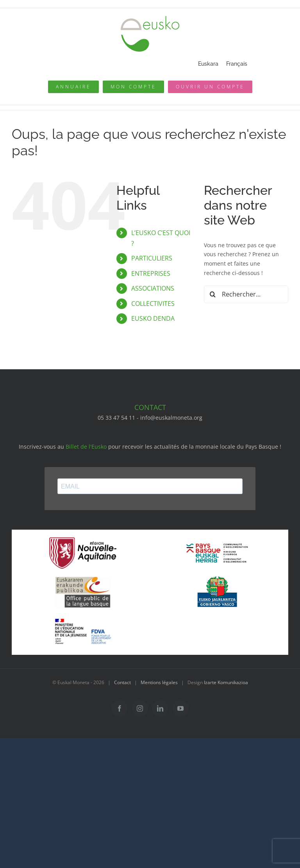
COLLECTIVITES (153, 304)
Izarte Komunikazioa (226, 682)
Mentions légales (159, 682)
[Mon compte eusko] (133, 87)
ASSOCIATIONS (153, 288)
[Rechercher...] (246, 294)
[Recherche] (213, 294)
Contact (122, 682)
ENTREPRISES (151, 273)
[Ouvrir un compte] (210, 87)
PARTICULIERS (152, 258)
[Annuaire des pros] (73, 87)
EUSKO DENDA (153, 318)
